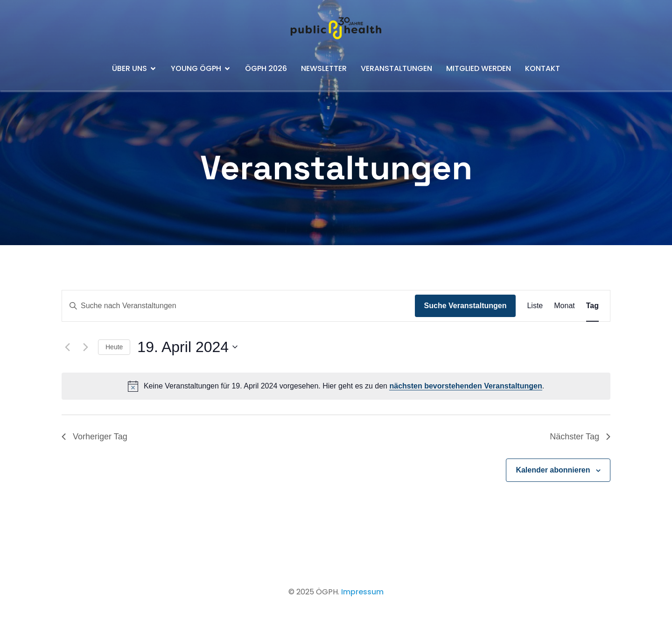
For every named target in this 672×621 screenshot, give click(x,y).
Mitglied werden (479, 68)
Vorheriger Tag (94, 437)
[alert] (336, 386)
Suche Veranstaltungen (465, 306)
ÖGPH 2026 (266, 68)
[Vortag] (67, 347)
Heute (114, 347)
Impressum (362, 592)
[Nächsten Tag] (85, 347)
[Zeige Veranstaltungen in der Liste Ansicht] (535, 306)
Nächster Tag (580, 437)
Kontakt (542, 68)
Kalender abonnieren (553, 470)
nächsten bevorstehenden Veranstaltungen (465, 386)
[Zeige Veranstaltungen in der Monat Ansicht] (564, 306)
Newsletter (324, 68)
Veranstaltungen (396, 68)
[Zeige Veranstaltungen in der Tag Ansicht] (592, 306)
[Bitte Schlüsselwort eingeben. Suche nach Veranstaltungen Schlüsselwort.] (238, 306)
